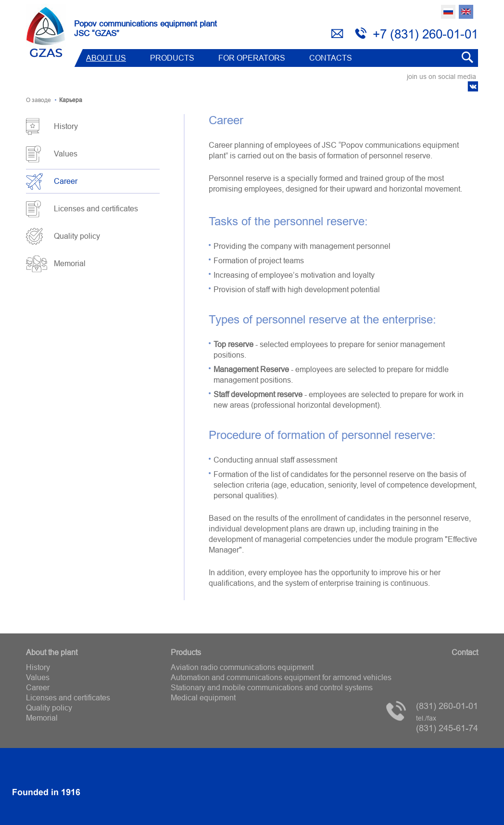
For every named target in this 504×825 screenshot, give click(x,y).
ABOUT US (106, 58)
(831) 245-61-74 (447, 724)
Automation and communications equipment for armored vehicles (281, 677)
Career (66, 181)
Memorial (70, 263)
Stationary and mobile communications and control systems (272, 687)
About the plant (52, 652)
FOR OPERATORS (252, 58)
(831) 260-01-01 (447, 706)
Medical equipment (203, 697)
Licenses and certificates (96, 208)
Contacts (331, 58)
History (66, 126)
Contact (465, 652)
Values (66, 154)
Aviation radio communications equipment (242, 667)
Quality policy (77, 236)
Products (172, 58)
